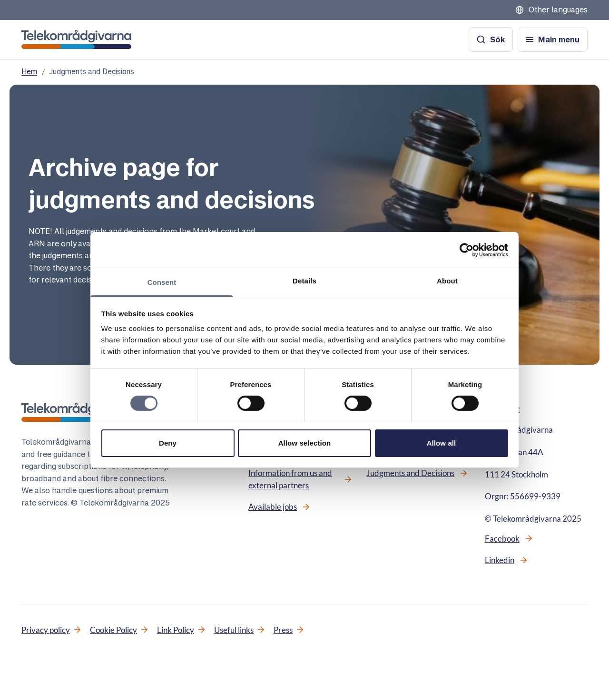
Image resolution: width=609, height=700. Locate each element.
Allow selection (305, 443)
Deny (168, 443)
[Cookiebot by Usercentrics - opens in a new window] (467, 250)
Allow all (442, 443)
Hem (29, 72)
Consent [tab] (162, 282)
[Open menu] (553, 40)
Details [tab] (304, 281)
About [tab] (447, 281)
